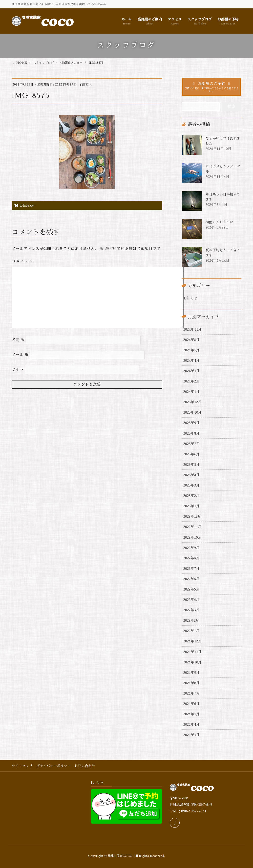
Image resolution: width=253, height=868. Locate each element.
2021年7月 (192, 693)
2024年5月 (191, 350)
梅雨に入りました (219, 222)
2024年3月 (191, 371)
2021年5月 (191, 714)
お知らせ (190, 298)
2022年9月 (191, 548)
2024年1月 (191, 392)
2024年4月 (191, 360)
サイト (18, 369)
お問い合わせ (85, 766)
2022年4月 (191, 600)
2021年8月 (191, 683)
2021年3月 (191, 735)
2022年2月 (191, 620)
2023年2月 (191, 496)
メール (20, 355)
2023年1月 (191, 506)
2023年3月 (191, 485)
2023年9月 (191, 423)
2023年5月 (191, 465)
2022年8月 (191, 558)
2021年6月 (191, 704)
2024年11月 (192, 329)
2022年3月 (191, 610)
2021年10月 (192, 662)
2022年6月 (191, 579)
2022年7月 (191, 569)
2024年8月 (191, 340)
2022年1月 (191, 631)
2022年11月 (192, 527)
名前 (18, 340)
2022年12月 (192, 516)
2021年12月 (192, 641)
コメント (22, 261)
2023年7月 (192, 444)
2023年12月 (192, 402)
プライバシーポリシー (53, 766)
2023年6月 (191, 454)
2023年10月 (192, 412)
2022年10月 (192, 537)
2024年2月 (191, 381)
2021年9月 (191, 673)
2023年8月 (191, 433)
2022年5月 (191, 589)
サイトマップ (22, 766)
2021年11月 (192, 652)
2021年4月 (191, 724)
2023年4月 (191, 475)
